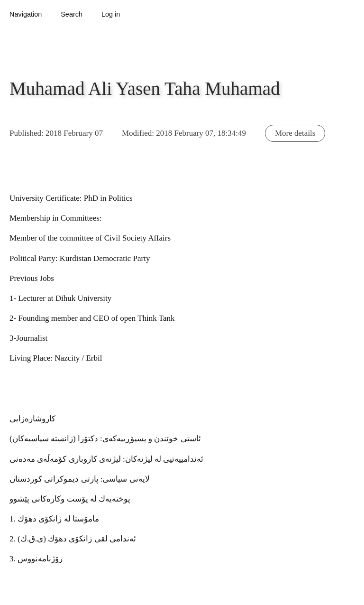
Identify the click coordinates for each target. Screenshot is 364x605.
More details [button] (295, 133)
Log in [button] (111, 14)
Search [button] (72, 14)
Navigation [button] (26, 14)
